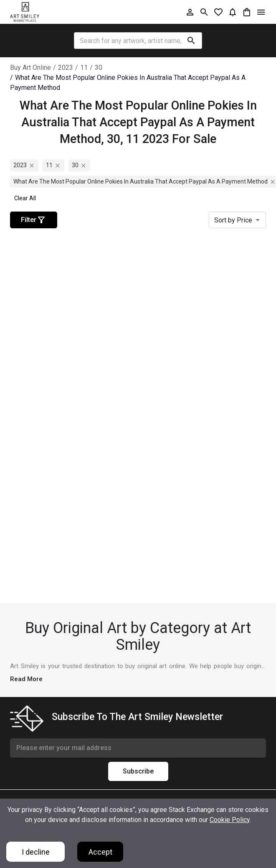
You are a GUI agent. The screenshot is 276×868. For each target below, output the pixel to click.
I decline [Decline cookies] (36, 852)
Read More (26, 679)
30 (99, 68)
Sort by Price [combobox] (233, 220)
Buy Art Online (30, 68)
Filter (34, 220)
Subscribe (138, 771)
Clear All (25, 198)
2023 (66, 68)
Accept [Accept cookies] (100, 852)
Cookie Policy (230, 820)
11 (84, 68)
